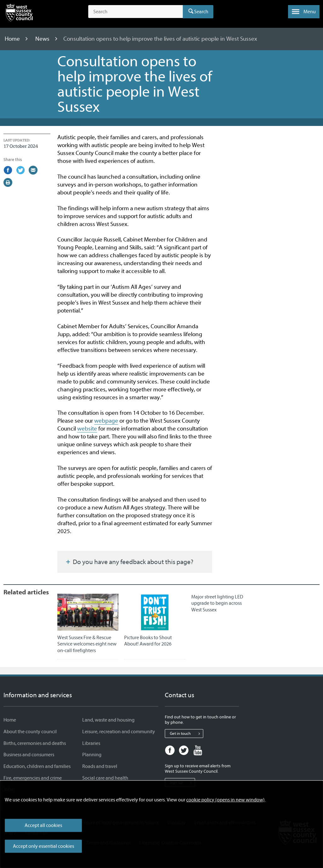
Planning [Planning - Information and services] (92, 755)
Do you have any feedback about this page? (129, 562)
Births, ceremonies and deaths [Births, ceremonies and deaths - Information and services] (35, 743)
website (87, 429)
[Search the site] (136, 12)
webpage (106, 421)
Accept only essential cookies (43, 846)
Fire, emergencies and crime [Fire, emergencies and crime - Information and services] (33, 778)
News (43, 39)
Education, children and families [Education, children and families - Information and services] (37, 766)
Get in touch (186, 734)
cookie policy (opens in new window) (225, 800)
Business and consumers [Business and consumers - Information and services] (29, 755)
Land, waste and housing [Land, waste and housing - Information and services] (108, 720)
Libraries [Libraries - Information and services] (91, 743)
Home (13, 39)
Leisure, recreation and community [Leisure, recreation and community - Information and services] (119, 732)
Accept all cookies (43, 825)
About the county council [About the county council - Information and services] (30, 732)
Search (201, 12)
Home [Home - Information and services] (10, 720)
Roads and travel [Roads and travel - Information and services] (100, 766)
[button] (304, 12)
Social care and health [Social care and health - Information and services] (105, 778)
